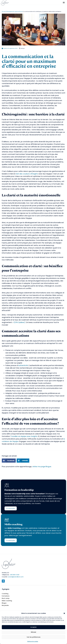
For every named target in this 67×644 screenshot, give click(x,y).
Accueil (4, 11)
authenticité (23, 365)
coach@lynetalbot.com (16, 577)
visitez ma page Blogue (42, 467)
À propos (6, 589)
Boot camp (6, 598)
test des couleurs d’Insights (27, 174)
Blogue (4, 603)
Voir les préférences (34, 637)
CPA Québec (19, 322)
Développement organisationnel (14, 11)
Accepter (33, 627)
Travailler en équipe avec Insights (24, 436)
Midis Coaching (7, 601)
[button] (64, 613)
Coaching (5, 594)
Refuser (34, 632)
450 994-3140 (15, 575)
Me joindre (5, 605)
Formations (6, 596)
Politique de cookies (33, 641)
